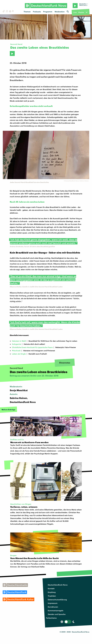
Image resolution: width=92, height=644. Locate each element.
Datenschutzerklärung (57, 600)
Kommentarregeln (56, 610)
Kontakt (51, 588)
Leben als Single (19, 354)
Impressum (53, 603)
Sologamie (16, 344)
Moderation (60, 12)
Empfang (52, 592)
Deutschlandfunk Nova (58, 585)
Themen (27, 12)
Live (75, 12)
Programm (48, 12)
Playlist (81, 12)
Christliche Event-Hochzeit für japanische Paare (32, 347)
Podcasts (37, 12)
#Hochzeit (16, 351)
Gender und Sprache (57, 614)
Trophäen (52, 596)
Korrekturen (53, 607)
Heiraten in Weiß (19, 341)
